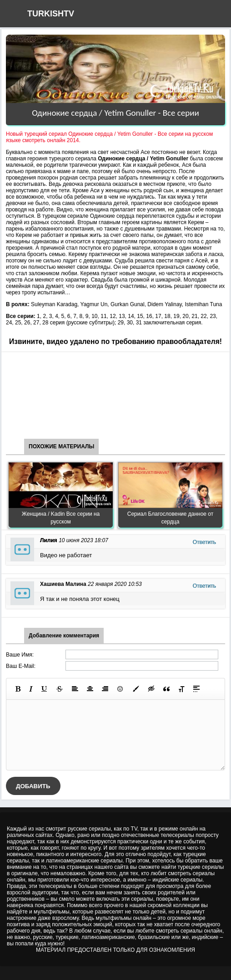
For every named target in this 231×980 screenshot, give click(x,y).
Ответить (204, 542)
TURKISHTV (51, 14)
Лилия (49, 540)
